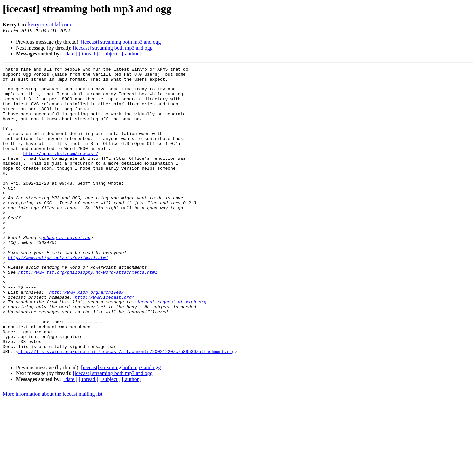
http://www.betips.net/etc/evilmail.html (58, 296)
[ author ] (132, 54)
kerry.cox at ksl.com (50, 25)
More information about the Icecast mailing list (53, 451)
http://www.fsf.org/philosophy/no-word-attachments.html (88, 314)
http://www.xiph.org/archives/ (86, 337)
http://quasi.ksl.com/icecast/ (60, 171)
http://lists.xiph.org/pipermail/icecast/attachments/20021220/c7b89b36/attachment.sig (126, 409)
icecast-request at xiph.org (172, 349)
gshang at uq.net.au (66, 272)
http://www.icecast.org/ (104, 343)
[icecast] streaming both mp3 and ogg (121, 42)
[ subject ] (110, 54)
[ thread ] (88, 54)
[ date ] (70, 54)
